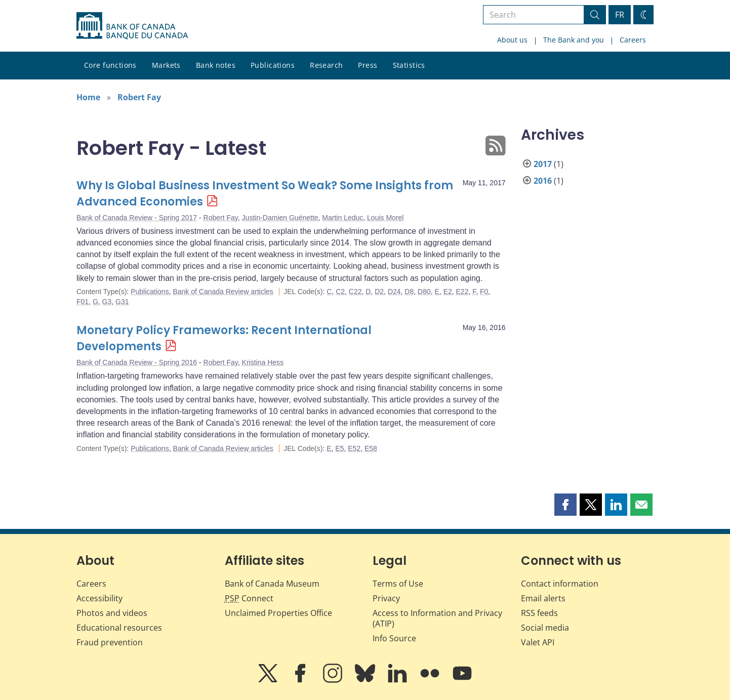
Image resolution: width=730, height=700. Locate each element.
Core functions (110, 65)
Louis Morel (385, 218)
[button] (565, 505)
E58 (371, 448)
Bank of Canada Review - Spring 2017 (137, 218)
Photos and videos (112, 613)
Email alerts (543, 598)
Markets (166, 65)
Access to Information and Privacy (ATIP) (437, 618)
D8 (409, 292)
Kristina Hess (263, 362)
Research (326, 65)
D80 (424, 292)
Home (88, 97)
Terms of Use (398, 584)
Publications (273, 65)
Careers (633, 40)
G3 (107, 302)
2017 (543, 164)
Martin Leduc (342, 218)
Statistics (409, 65)
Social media (545, 628)
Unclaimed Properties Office (278, 613)
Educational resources (119, 628)
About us (512, 40)
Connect (249, 598)
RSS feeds (539, 613)
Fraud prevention (110, 642)
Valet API (538, 642)
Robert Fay (139, 97)
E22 (462, 292)
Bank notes (216, 65)
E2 (448, 292)
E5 (339, 448)
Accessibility (99, 598)
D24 (394, 292)
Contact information (560, 584)
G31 (122, 302)
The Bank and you (574, 40)
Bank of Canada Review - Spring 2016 (137, 362)
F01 (83, 302)
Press (368, 65)
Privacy (386, 598)
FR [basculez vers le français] (620, 15)
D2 (379, 292)
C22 (355, 292)
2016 (543, 181)
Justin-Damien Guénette (280, 218)
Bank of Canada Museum (272, 584)
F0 (484, 292)
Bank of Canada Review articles (223, 292)
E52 (354, 448)
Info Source (394, 638)
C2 (340, 292)
